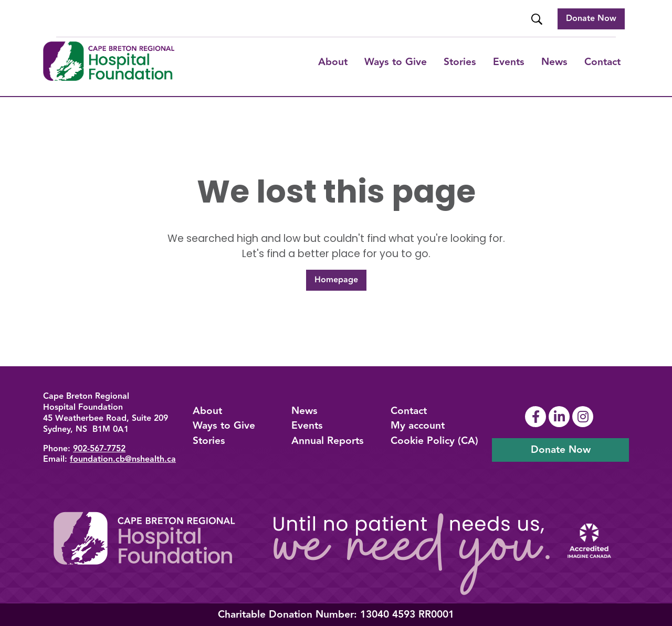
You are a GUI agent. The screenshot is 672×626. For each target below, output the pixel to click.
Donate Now (591, 19)
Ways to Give (224, 426)
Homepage (336, 280)
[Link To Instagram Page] (584, 417)
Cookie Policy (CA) (434, 441)
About (333, 62)
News (554, 62)
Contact (602, 62)
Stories (460, 62)
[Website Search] (538, 19)
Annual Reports (328, 441)
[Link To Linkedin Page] (560, 417)
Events (509, 62)
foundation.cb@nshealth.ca (123, 459)
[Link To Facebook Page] (537, 417)
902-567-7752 (99, 449)
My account (418, 426)
